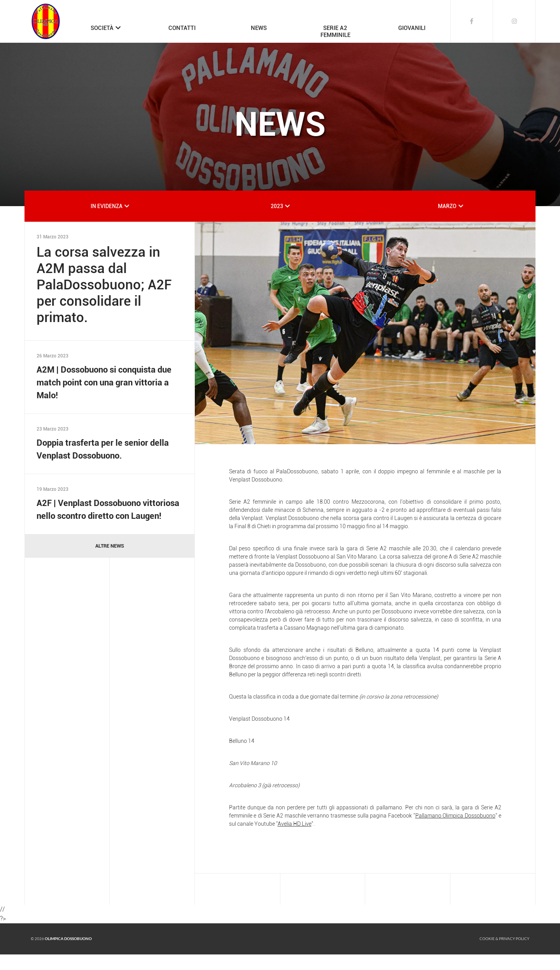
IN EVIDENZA (107, 222)
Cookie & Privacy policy (504, 954)
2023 (277, 222)
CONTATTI (182, 28)
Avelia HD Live (295, 839)
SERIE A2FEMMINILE (335, 32)
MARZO (447, 222)
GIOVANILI (412, 28)
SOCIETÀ (102, 28)
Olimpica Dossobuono (68, 954)
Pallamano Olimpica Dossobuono (455, 831)
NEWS (259, 28)
